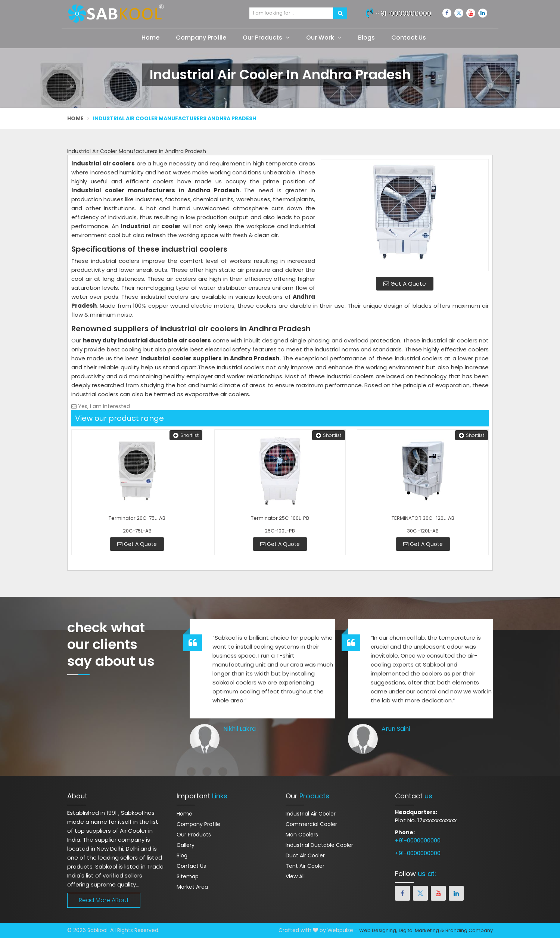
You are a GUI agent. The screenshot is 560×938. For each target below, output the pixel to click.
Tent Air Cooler (305, 866)
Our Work (324, 38)
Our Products (266, 38)
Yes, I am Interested (101, 406)
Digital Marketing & (421, 930)
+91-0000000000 (399, 12)
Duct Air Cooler (305, 855)
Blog (182, 855)
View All (295, 876)
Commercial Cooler (311, 824)
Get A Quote (405, 284)
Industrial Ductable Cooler (319, 845)
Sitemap (188, 876)
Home (150, 38)
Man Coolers (302, 835)
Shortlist (186, 435)
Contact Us (409, 38)
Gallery (186, 845)
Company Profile (201, 38)
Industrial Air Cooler (311, 814)
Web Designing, (378, 930)
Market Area (192, 887)
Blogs (366, 38)
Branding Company (469, 930)
